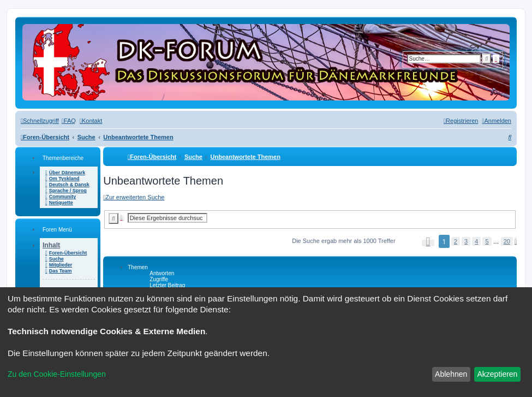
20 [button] (507, 241)
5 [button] (487, 241)
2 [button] (456, 241)
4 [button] (476, 241)
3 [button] (466, 241)
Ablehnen (451, 374)
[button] (428, 243)
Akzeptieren (497, 374)
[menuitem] (69, 121)
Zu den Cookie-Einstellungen (57, 374)
